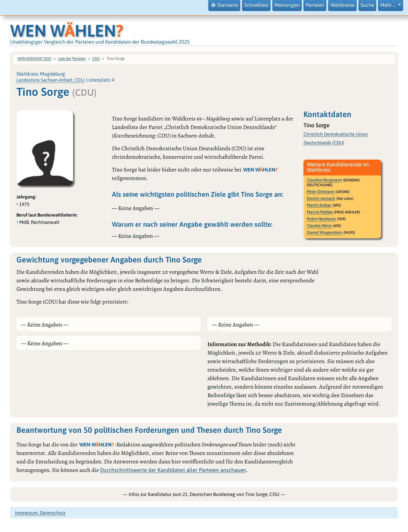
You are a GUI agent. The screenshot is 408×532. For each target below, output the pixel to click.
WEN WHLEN (67, 30)
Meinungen (287, 5)
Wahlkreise (342, 5)
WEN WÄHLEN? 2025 (34, 59)
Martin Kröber (319, 205)
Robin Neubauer (321, 219)
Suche (367, 5)
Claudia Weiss (319, 226)
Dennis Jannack (321, 198)
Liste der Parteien (72, 59)
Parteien (315, 5)
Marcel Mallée (320, 212)
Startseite (224, 5)
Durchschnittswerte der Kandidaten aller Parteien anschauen (173, 470)
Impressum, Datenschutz (40, 513)
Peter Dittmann (321, 192)
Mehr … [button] (389, 5)
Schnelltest (256, 5)
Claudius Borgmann (324, 180)
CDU (96, 59)
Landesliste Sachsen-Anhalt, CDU (50, 80)
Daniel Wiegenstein (325, 232)
